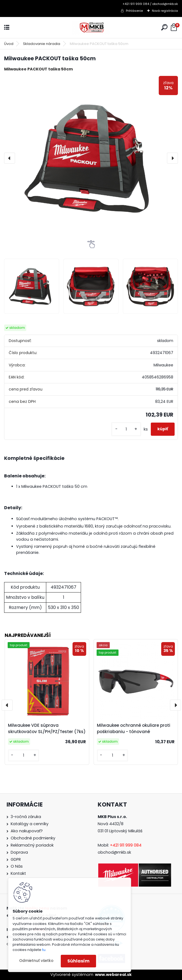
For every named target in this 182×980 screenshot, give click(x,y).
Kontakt (18, 873)
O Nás (17, 866)
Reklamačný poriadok (32, 845)
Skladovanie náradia (42, 44)
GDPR (16, 859)
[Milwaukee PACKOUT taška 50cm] (91, 158)
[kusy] (126, 429)
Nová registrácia (165, 11)
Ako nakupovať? (27, 831)
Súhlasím (78, 961)
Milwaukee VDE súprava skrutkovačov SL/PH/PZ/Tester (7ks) (47, 728)
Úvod (9, 44)
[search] (164, 27)
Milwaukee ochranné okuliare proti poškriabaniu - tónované (134, 728)
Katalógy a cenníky (30, 824)
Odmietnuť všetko (36, 961)
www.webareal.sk (113, 975)
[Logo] (91, 28)
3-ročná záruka (26, 817)
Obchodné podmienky (33, 838)
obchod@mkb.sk (114, 852)
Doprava (19, 852)
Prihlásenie (134, 11)
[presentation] (10, 158)
